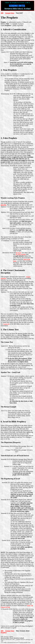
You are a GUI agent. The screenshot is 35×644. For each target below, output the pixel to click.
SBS (2, 13)
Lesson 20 (6, 324)
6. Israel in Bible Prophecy (13, 422)
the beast (19, 253)
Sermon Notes (10, 13)
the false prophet (21, 254)
